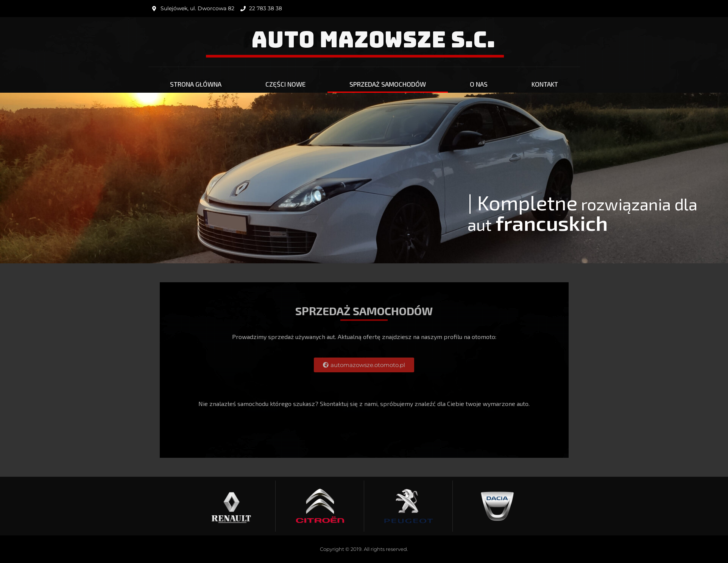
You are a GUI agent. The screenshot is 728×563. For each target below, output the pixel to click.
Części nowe (285, 84)
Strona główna (196, 84)
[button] (364, 365)
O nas (479, 84)
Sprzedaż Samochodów (388, 84)
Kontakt (545, 84)
